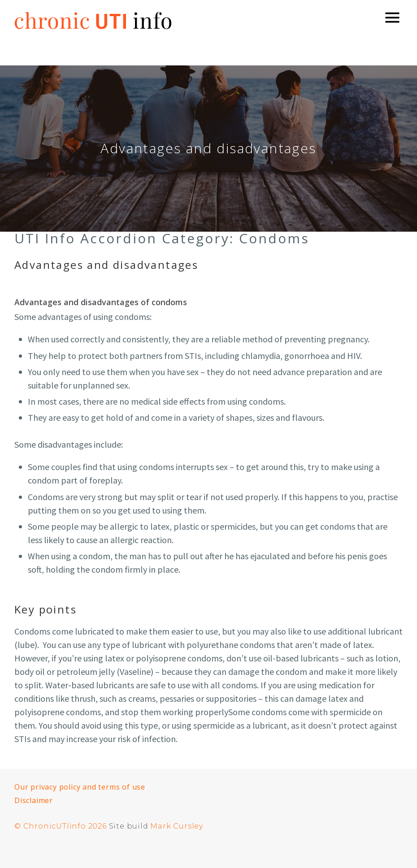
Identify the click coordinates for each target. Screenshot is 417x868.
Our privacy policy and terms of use (80, 787)
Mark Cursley (177, 826)
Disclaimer (34, 800)
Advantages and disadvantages (106, 265)
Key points (46, 609)
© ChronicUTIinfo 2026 (61, 826)
